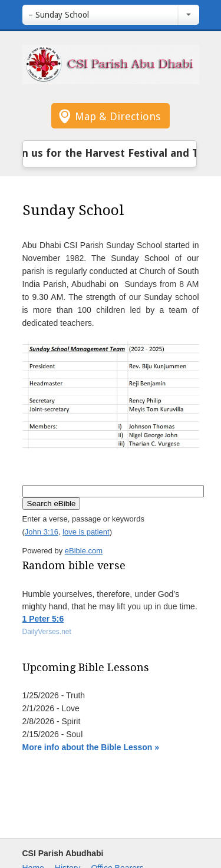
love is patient (86, 532)
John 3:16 (42, 532)
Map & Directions (118, 116)
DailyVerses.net (47, 632)
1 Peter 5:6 (43, 619)
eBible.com (84, 551)
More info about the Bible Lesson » (91, 747)
